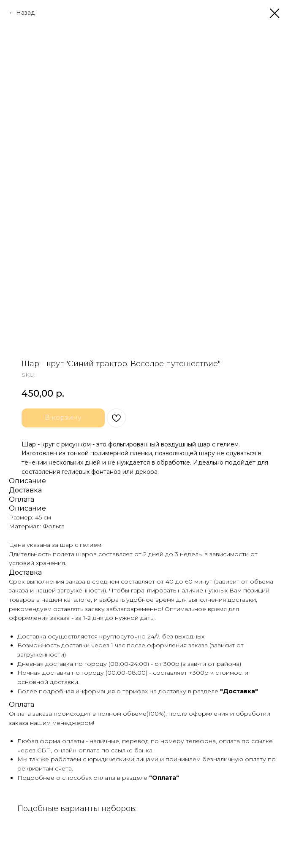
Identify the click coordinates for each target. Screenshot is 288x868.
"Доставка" (239, 691)
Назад (26, 13)
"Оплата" (164, 778)
